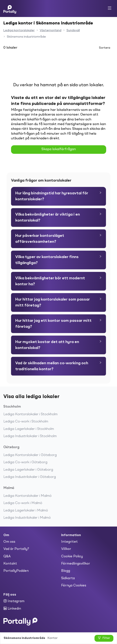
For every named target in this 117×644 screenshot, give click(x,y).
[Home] (10, 8)
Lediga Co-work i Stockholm (26, 422)
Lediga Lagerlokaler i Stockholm (29, 429)
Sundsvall (73, 30)
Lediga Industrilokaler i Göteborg (30, 477)
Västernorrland (51, 30)
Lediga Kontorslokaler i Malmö (27, 496)
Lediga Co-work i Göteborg (25, 462)
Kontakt (10, 564)
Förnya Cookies (74, 586)
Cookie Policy (72, 556)
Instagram (14, 601)
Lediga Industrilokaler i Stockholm (30, 436)
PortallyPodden (16, 571)
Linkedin (12, 609)
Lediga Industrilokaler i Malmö (27, 518)
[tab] (58, 196)
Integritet (69, 542)
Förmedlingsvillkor (76, 564)
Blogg (66, 571)
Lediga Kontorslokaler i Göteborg (30, 455)
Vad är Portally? (16, 549)
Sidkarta (68, 578)
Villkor (66, 549)
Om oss (9, 542)
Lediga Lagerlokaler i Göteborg (28, 470)
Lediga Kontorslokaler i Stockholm (30, 414)
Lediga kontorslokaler (19, 30)
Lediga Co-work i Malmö (23, 503)
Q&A (7, 556)
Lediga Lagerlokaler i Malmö (26, 511)
